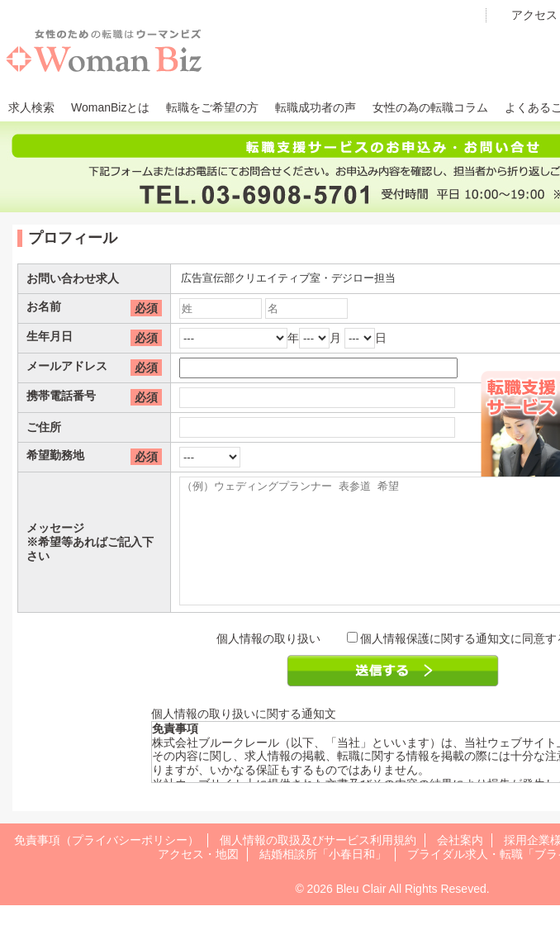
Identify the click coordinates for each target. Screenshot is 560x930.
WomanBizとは (110, 107)
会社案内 (460, 865)
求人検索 (31, 107)
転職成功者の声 (316, 107)
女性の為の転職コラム (430, 107)
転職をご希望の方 (212, 107)
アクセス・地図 (198, 879)
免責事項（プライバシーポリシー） (107, 865)
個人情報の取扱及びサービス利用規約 (318, 865)
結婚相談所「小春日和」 (323, 879)
